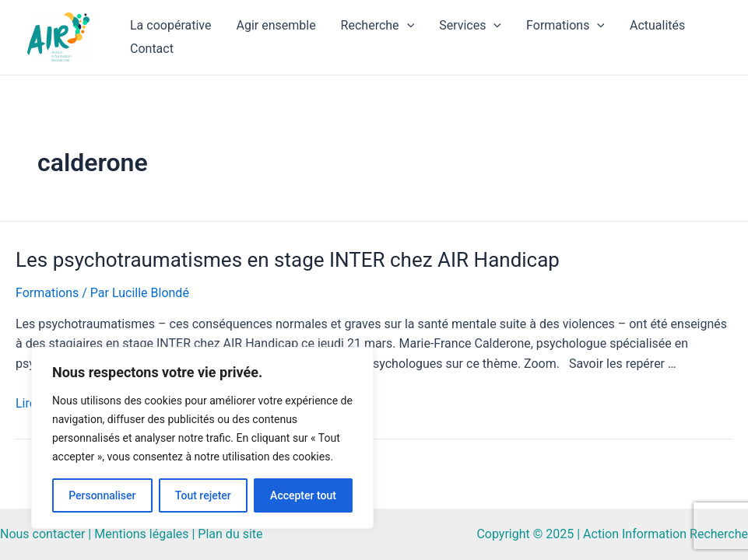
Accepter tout (303, 495)
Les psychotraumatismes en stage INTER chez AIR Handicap (288, 260)
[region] (202, 438)
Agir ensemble (276, 25)
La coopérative (170, 25)
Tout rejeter (203, 495)
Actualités (657, 25)
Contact (152, 49)
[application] (407, 26)
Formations (565, 26)
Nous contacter (42, 534)
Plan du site (230, 534)
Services (470, 26)
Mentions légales (141, 534)
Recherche (378, 26)
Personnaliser (102, 495)
